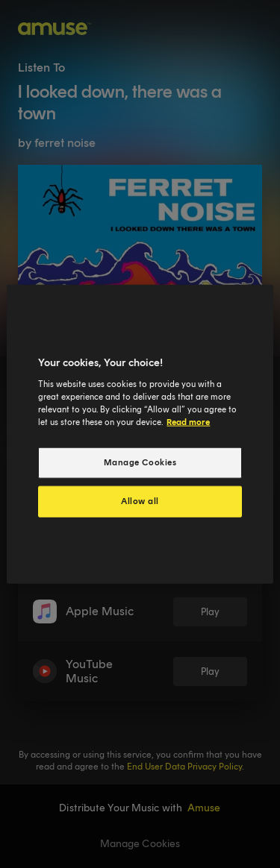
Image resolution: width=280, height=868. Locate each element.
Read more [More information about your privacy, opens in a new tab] (188, 421)
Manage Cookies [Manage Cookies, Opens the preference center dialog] (140, 462)
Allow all (140, 500)
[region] (140, 434)
